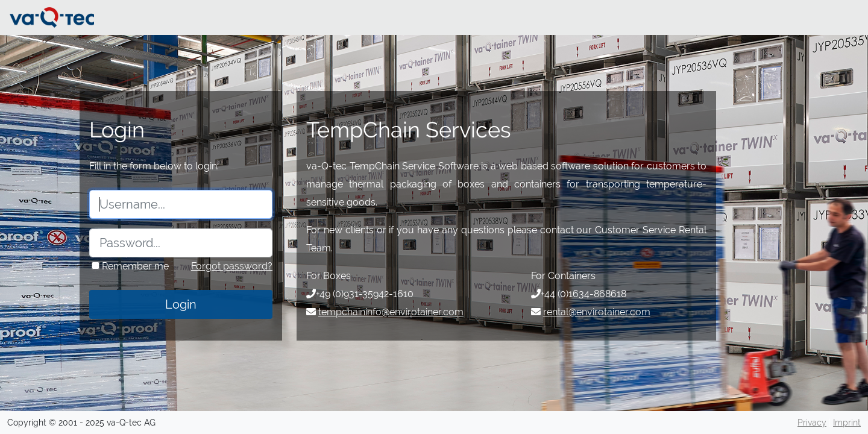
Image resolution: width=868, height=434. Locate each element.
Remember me (134, 266)
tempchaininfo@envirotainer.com (391, 312)
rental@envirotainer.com (597, 312)
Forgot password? (232, 266)
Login (181, 304)
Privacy (812, 423)
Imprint (847, 423)
